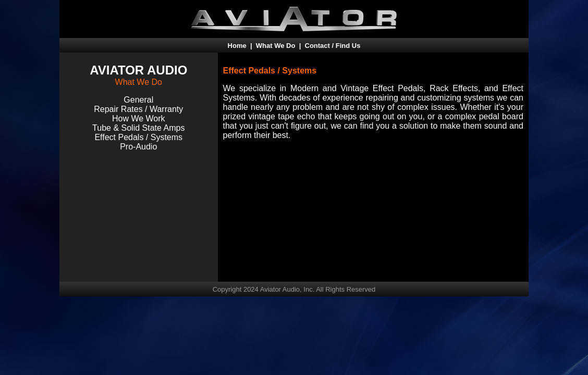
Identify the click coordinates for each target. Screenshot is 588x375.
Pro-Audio (138, 147)
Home (237, 46)
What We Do (276, 46)
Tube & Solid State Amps (138, 128)
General (138, 100)
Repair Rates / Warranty (138, 109)
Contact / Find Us (333, 46)
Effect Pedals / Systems (138, 137)
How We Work (139, 118)
